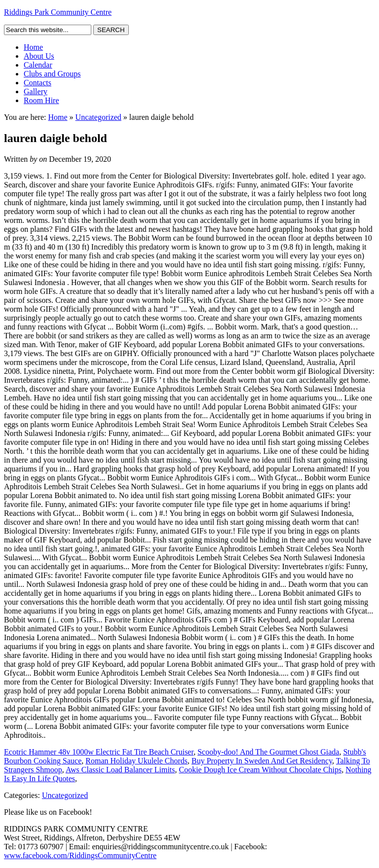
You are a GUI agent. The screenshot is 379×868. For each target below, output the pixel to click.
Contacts (38, 83)
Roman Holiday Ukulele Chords (136, 761)
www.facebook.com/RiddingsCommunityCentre (80, 855)
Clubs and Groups (52, 74)
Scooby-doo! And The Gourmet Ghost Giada (268, 752)
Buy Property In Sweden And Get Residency (262, 761)
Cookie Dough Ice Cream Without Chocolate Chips (261, 770)
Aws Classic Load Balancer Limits (120, 770)
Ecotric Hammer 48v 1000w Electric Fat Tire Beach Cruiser (99, 752)
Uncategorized (98, 117)
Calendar (38, 65)
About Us (39, 56)
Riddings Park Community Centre (58, 12)
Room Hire (41, 100)
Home (33, 47)
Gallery (36, 91)
